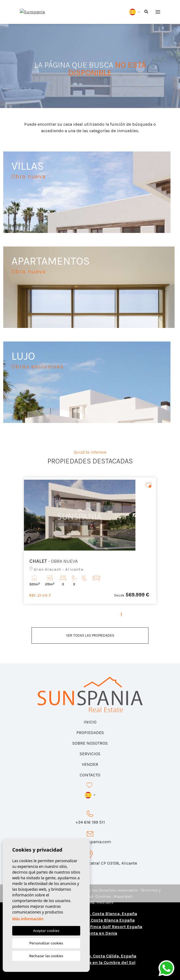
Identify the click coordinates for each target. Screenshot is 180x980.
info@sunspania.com (90, 842)
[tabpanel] (90, 541)
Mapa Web (123, 896)
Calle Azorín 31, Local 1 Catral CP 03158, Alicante (90, 863)
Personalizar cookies (46, 943)
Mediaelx (105, 902)
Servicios (90, 754)
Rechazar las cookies (46, 956)
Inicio (90, 722)
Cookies (103, 896)
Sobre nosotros (90, 743)
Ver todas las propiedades (90, 635)
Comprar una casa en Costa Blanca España (90, 920)
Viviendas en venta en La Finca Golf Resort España (90, 927)
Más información (28, 919)
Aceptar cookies (46, 931)
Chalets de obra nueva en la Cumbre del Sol (90, 962)
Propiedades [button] (90, 733)
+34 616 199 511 (90, 822)
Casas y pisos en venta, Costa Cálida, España (90, 956)
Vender (90, 764)
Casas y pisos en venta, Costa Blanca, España (90, 914)
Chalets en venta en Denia (90, 933)
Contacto (90, 775)
